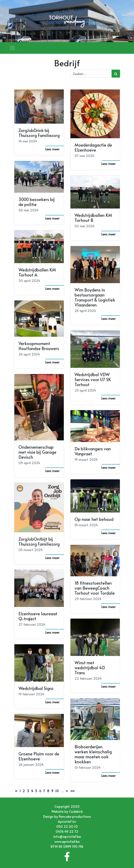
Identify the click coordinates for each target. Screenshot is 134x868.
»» (73, 791)
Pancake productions (75, 816)
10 (57, 791)
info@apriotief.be (67, 836)
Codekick (76, 811)
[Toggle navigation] (12, 48)
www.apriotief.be (67, 841)
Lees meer (52, 149)
